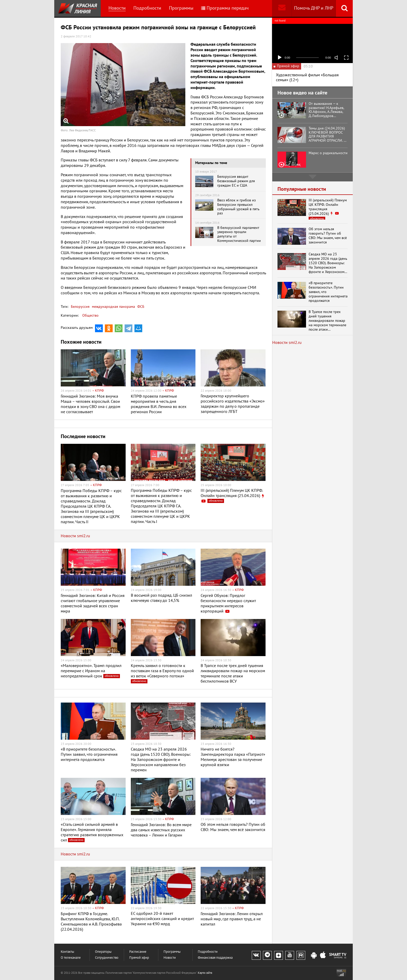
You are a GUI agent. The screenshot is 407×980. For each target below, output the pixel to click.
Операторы (103, 952)
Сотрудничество (107, 958)
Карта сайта (205, 973)
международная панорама (113, 307)
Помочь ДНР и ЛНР (314, 8)
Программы (181, 8)
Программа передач (225, 8)
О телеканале (71, 958)
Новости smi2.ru (75, 536)
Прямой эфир (139, 958)
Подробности (147, 8)
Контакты (67, 952)
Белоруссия (80, 307)
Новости (117, 8)
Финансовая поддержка (215, 958)
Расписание (138, 952)
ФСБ (140, 307)
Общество (90, 315)
